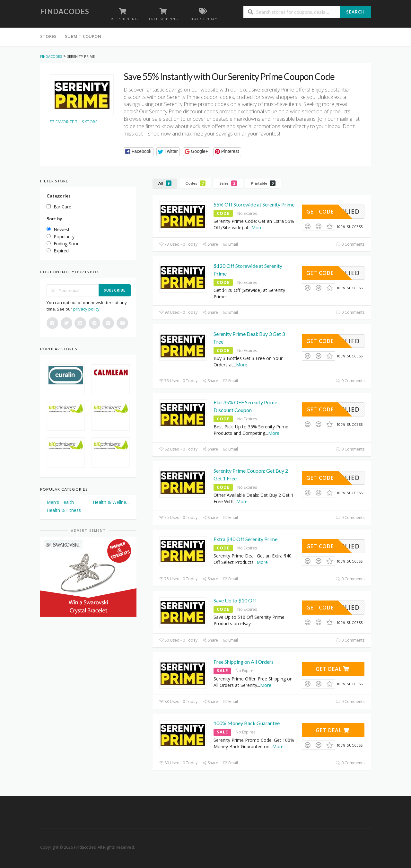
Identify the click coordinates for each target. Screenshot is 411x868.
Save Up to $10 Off (235, 600)
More (257, 228)
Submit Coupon (83, 36)
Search (355, 12)
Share (210, 244)
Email (230, 244)
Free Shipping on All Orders (244, 662)
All (165, 183)
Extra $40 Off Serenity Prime (245, 539)
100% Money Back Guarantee (247, 723)
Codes (195, 183)
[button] (139, 152)
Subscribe (115, 290)
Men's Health (60, 502)
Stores (48, 36)
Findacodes (65, 11)
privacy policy (86, 309)
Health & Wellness (111, 502)
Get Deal (332, 669)
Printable (263, 183)
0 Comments (350, 244)
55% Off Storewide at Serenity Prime (254, 204)
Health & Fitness (64, 510)
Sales (228, 183)
